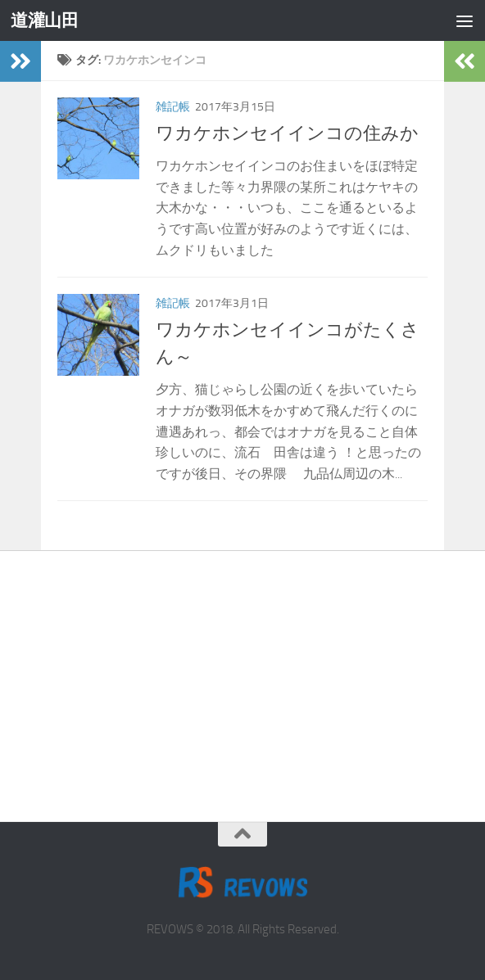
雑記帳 (173, 107)
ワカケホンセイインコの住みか (287, 133)
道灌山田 (44, 20)
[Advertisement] (242, 674)
